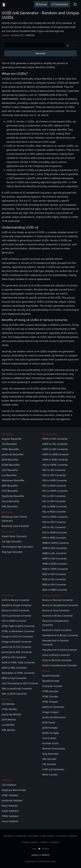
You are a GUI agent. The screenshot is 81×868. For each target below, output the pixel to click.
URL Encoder (49, 764)
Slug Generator (51, 754)
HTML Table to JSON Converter (18, 626)
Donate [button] (41, 4)
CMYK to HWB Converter (56, 454)
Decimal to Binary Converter (58, 616)
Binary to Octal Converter (56, 610)
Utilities (44, 842)
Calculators (33, 836)
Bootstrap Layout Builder (15, 526)
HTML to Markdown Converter (18, 631)
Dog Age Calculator (12, 552)
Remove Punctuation (54, 749)
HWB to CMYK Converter (56, 543)
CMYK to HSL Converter (55, 444)
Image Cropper (51, 712)
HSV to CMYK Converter (55, 517)
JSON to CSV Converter (14, 657)
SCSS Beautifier (10, 491)
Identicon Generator (53, 707)
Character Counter (52, 686)
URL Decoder (49, 759)
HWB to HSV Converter (55, 559)
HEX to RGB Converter (54, 486)
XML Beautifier (10, 506)
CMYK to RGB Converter (55, 460)
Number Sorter (50, 743)
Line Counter (49, 738)
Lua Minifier (8, 725)
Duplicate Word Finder (14, 790)
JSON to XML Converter (14, 668)
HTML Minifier (9, 709)
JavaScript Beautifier (13, 454)
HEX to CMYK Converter (55, 465)
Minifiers (73, 836)
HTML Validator (10, 795)
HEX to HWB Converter (55, 480)
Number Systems (30, 842)
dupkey (45, 849)
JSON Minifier (9, 720)
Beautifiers (9, 836)
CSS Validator (9, 785)
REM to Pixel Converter (14, 678)
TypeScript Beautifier (13, 496)
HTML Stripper (50, 702)
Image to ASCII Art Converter (18, 636)
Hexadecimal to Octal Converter (60, 650)
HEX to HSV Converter (54, 475)
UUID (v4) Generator (53, 769)
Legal (35, 849)
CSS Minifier (8, 704)
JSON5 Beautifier (11, 465)
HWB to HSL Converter (55, 553)
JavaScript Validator (12, 800)
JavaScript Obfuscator (54, 717)
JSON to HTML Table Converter (18, 662)
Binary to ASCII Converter (16, 610)
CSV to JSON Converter (14, 621)
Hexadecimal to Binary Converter (60, 635)
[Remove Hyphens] (68, 45)
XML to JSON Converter (14, 694)
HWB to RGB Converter (55, 564)
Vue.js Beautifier (11, 501)
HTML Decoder (50, 691)
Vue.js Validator (10, 821)
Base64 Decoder (51, 676)
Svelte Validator (10, 811)
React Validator (10, 806)
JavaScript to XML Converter (17, 652)
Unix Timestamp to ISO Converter (20, 683)
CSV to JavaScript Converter (17, 616)
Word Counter (50, 775)
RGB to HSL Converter (54, 579)
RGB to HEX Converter (54, 574)
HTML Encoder (50, 696)
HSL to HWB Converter (55, 506)
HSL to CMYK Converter (55, 491)
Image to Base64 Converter (17, 642)
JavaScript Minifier (12, 714)
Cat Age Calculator (12, 541)
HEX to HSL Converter (54, 470)
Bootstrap (21, 836)
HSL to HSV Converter (54, 501)
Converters (61, 836)
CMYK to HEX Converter (55, 439)
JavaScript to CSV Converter (17, 647)
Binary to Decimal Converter (58, 600)
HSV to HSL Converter (54, 527)
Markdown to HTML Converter (18, 673)
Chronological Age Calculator (17, 547)
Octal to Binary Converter (56, 655)
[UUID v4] (35, 45)
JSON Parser (49, 723)
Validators (55, 842)
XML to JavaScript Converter (17, 689)
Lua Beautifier (9, 475)
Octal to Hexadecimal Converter (60, 665)
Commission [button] (60, 4)
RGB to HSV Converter (54, 585)
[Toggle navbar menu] (75, 4)
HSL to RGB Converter (54, 512)
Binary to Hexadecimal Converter (60, 605)
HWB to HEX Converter (55, 548)
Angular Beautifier (12, 439)
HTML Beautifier (11, 449)
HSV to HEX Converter (54, 522)
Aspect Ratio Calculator (14, 536)
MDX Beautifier (10, 486)
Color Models (47, 836)
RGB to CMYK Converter (55, 569)
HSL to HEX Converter (54, 496)
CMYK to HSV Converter (55, 449)
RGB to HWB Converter (55, 590)
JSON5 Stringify (51, 733)
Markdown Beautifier (13, 480)
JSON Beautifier (10, 460)
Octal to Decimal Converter (57, 660)
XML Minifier (9, 730)
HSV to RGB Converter (54, 538)
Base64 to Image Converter (17, 605)
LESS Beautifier (10, 470)
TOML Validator (10, 816)
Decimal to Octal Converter (57, 630)
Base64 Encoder (51, 681)
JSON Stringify (50, 728)
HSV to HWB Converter (55, 532)
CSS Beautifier (9, 444)
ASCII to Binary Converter (16, 600)
